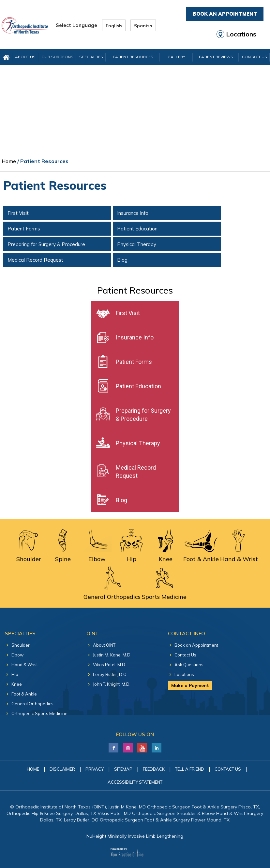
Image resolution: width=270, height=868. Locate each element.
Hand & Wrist (25, 665)
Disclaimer (62, 769)
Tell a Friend (190, 769)
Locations (241, 34)
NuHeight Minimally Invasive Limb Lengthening (135, 836)
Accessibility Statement (135, 782)
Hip (15, 674)
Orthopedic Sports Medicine (39, 713)
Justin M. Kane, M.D (112, 655)
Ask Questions (189, 665)
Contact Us (185, 655)
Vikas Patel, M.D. (110, 665)
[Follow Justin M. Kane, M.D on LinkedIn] (128, 746)
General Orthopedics (32, 704)
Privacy (95, 769)
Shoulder (21, 645)
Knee (17, 684)
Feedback (154, 769)
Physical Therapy (137, 244)
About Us (25, 57)
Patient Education (137, 229)
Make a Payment (190, 685)
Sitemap (123, 769)
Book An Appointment (225, 14)
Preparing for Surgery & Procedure (46, 244)
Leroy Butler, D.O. (110, 674)
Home (9, 161)
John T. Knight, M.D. (112, 684)
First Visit (18, 213)
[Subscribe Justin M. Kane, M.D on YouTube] (142, 746)
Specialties (91, 57)
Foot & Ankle (24, 694)
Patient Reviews (216, 57)
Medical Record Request (35, 260)
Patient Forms (24, 229)
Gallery (176, 57)
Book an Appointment (196, 645)
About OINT (104, 645)
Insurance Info (133, 213)
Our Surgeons (57, 57)
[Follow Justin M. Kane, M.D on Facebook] (114, 746)
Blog (122, 260)
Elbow (17, 655)
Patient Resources (133, 57)
